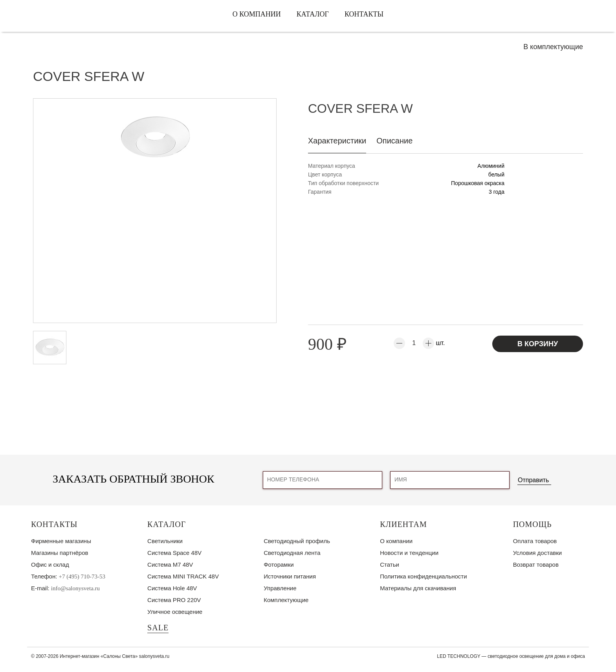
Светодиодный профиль (297, 541)
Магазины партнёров (60, 553)
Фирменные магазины (61, 541)
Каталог (313, 14)
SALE (158, 628)
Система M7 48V (170, 565)
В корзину (538, 344)
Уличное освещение (175, 612)
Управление (280, 588)
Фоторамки (279, 565)
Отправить (533, 480)
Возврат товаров (536, 565)
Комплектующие (286, 600)
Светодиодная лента (292, 553)
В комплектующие (553, 47)
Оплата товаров (535, 541)
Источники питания (290, 576)
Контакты (364, 14)
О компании (257, 14)
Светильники (165, 541)
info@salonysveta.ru (75, 588)
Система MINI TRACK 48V (183, 576)
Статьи (390, 565)
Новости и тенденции (409, 553)
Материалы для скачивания (418, 588)
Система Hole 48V (172, 588)
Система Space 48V (174, 553)
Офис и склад (50, 565)
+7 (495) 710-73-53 (82, 577)
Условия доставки (537, 553)
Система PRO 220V (174, 600)
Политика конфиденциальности (423, 576)
